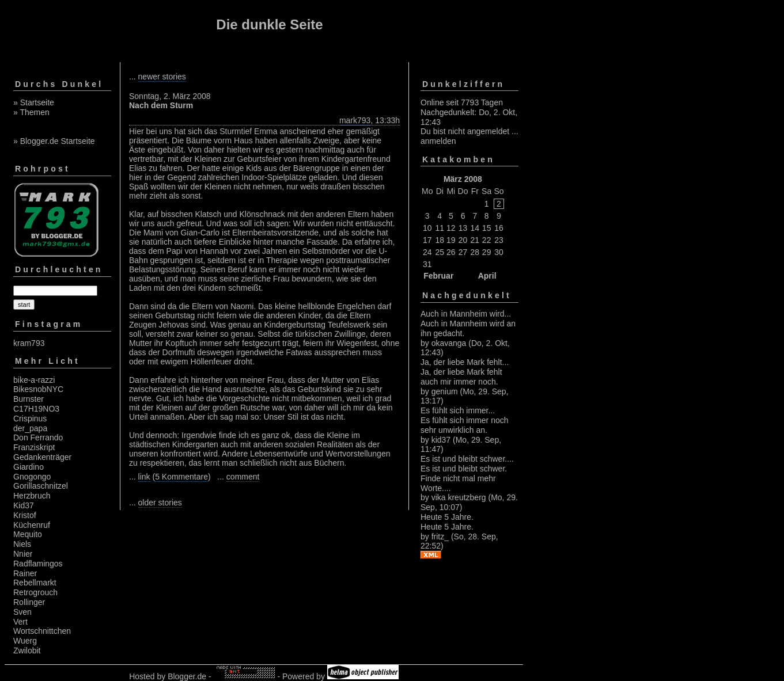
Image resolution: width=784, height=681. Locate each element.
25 (440, 252)
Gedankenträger (42, 457)
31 (427, 264)
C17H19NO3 (36, 409)
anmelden (438, 141)
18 (440, 240)
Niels (22, 544)
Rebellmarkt (35, 583)
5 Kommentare (181, 477)
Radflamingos (38, 564)
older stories (160, 503)
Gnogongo (32, 477)
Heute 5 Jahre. (447, 517)
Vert (20, 622)
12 (451, 228)
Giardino (29, 467)
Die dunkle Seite (269, 24)
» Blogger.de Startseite (54, 141)
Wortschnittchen (42, 631)
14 (475, 228)
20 (463, 240)
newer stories (162, 77)
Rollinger (29, 602)
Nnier (23, 554)
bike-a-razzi (34, 380)
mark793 (355, 120)
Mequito (28, 534)
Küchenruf (32, 525)
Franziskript (34, 447)
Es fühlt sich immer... (458, 410)
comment (243, 477)
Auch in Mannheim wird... (466, 314)
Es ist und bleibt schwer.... (467, 459)
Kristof (25, 515)
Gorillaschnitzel (41, 486)
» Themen (31, 112)
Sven (22, 612)
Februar (438, 276)
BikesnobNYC (38, 389)
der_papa (30, 428)
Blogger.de (187, 676)
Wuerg (25, 641)
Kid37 (24, 505)
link (144, 477)
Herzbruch (32, 496)
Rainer (25, 573)
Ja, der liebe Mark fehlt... (465, 362)
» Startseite (34, 102)
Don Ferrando (38, 437)
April (487, 276)
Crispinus (30, 419)
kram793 (29, 343)
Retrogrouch (35, 592)
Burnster (29, 399)
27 (463, 252)
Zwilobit (27, 650)
